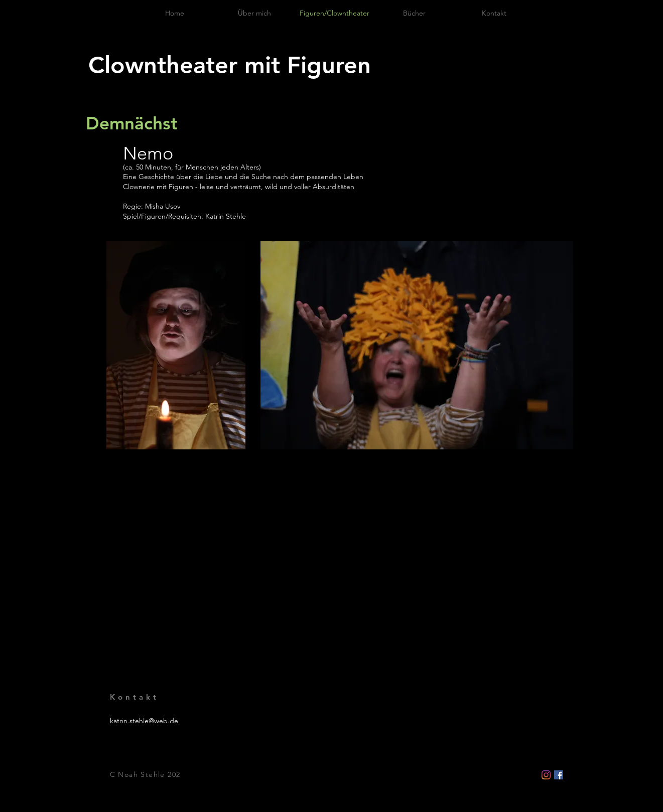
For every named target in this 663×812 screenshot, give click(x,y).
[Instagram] (546, 775)
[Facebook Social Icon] (559, 775)
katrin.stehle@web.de (144, 721)
